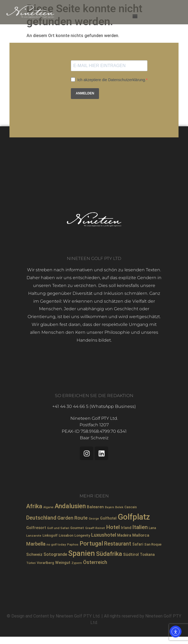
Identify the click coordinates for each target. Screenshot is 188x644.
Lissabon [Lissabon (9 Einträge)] (66, 535)
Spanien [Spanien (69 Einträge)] (82, 553)
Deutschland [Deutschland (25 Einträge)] (41, 518)
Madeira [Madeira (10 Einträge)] (124, 535)
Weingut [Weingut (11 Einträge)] (63, 563)
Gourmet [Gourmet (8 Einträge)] (77, 528)
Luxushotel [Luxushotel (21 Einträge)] (104, 535)
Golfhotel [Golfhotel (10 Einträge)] (108, 518)
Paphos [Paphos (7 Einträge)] (73, 544)
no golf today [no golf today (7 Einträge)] (56, 544)
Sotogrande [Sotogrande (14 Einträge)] (55, 554)
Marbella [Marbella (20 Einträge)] (36, 544)
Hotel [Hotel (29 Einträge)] (113, 527)
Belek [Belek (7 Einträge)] (119, 507)
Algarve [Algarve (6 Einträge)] (48, 507)
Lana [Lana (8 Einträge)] (152, 528)
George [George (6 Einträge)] (94, 519)
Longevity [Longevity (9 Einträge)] (82, 535)
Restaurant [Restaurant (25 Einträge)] (118, 544)
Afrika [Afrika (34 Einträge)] (34, 506)
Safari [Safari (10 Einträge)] (138, 544)
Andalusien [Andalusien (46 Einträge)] (70, 506)
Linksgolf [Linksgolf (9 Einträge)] (50, 535)
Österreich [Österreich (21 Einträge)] (95, 562)
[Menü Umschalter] (135, 16)
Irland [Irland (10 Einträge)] (126, 528)
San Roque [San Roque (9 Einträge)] (153, 544)
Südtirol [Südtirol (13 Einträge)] (131, 554)
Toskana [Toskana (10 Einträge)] (147, 554)
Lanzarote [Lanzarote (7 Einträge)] (34, 536)
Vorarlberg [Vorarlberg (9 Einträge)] (45, 563)
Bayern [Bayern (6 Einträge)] (110, 507)
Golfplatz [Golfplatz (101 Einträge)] (134, 517)
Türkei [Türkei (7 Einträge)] (31, 563)
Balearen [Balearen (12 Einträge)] (95, 507)
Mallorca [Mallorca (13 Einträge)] (141, 535)
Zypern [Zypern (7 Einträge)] (77, 563)
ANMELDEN (85, 93)
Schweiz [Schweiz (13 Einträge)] (34, 554)
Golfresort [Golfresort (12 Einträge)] (36, 528)
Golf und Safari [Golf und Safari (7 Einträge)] (58, 528)
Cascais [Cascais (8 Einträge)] (131, 507)
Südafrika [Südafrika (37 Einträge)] (109, 554)
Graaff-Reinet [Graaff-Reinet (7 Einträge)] (95, 528)
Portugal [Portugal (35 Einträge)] (91, 544)
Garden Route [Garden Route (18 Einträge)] (72, 518)
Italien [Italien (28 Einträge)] (140, 527)
